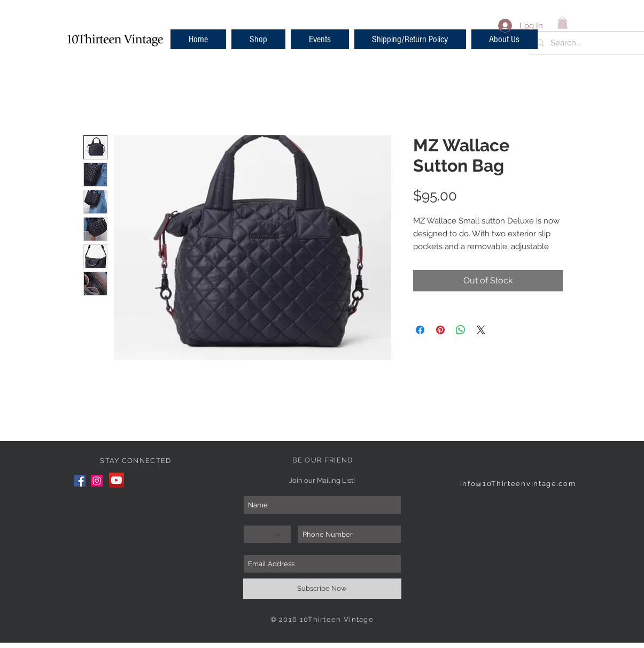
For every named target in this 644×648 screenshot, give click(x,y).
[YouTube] (117, 480)
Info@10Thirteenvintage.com (518, 484)
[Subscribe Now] (322, 589)
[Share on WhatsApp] (461, 330)
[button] (258, 39)
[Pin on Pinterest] (440, 330)
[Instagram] (97, 481)
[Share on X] (481, 330)
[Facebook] (80, 481)
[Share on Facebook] (420, 330)
